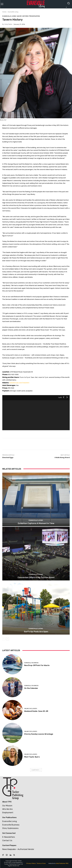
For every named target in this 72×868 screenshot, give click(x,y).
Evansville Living (13, 12)
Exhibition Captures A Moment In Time (36, 523)
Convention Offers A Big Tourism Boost (36, 577)
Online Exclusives (31, 709)
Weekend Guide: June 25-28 (36, 711)
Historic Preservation (31, 16)
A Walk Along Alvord (62, 457)
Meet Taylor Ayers (32, 757)
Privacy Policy (31, 863)
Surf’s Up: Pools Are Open (36, 632)
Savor (19, 16)
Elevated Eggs (8, 457)
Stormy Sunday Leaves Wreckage (39, 734)
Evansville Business (31, 663)
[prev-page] (4, 639)
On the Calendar (31, 688)
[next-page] (7, 639)
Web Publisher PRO (62, 863)
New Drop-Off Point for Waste (37, 665)
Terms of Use (41, 863)
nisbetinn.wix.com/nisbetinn (19, 383)
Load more (36, 770)
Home (4, 12)
